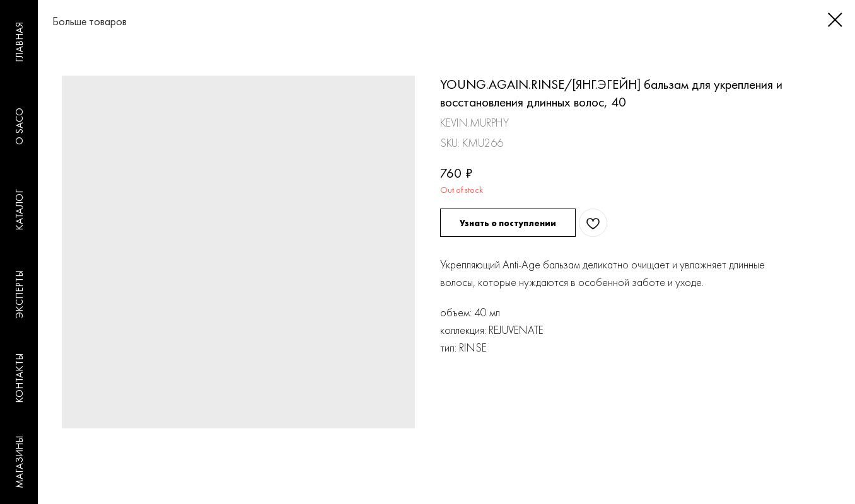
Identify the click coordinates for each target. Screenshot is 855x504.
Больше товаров (77, 21)
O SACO (19, 126)
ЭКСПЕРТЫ (19, 294)
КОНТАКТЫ (19, 378)
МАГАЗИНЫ (19, 462)
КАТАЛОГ (19, 210)
